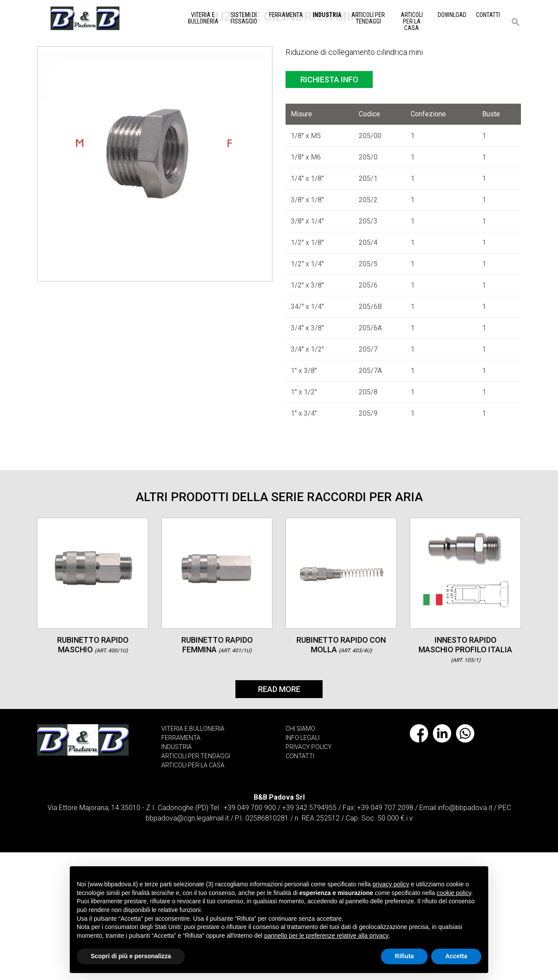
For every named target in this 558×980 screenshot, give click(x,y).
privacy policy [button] (391, 884)
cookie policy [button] (454, 893)
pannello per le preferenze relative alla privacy (327, 936)
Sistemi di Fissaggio (244, 18)
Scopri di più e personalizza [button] (131, 956)
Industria (327, 15)
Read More (279, 817)
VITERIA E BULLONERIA (193, 856)
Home (57, 114)
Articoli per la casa (412, 21)
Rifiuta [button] (405, 956)
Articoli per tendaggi (368, 18)
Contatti (488, 15)
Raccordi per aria (142, 114)
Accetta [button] (456, 956)
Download (452, 15)
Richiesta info (329, 207)
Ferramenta (286, 15)
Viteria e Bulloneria (203, 18)
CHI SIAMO (300, 856)
